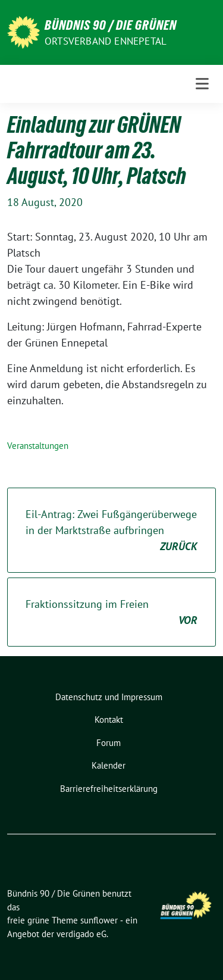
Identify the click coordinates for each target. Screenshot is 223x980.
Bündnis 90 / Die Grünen (111, 25)
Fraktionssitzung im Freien (111, 613)
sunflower (99, 920)
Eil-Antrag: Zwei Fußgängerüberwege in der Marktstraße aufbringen (111, 531)
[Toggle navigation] (202, 84)
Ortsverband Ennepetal (106, 41)
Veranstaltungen (38, 446)
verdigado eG (81, 934)
